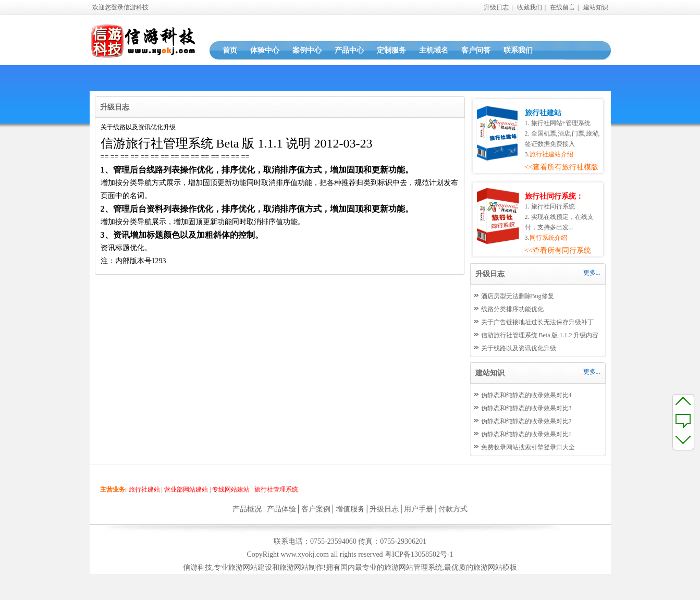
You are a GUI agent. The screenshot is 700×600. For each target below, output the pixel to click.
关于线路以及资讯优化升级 (519, 348)
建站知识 (596, 7)
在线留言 (562, 7)
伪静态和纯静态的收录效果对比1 (526, 434)
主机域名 (434, 50)
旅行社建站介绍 (551, 154)
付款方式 (453, 509)
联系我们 (518, 50)
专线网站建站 (231, 489)
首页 (230, 50)
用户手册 (419, 509)
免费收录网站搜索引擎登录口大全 (528, 447)
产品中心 (349, 50)
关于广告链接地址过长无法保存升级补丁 (537, 322)
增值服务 (350, 509)
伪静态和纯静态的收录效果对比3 (526, 408)
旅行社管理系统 (276, 489)
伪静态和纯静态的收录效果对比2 (526, 421)
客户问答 (476, 50)
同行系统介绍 (548, 238)
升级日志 (496, 7)
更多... (592, 273)
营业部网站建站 (186, 489)
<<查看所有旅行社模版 (562, 167)
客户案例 (316, 509)
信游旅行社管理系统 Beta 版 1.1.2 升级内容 (540, 335)
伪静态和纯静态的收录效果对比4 (526, 395)
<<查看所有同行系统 (558, 250)
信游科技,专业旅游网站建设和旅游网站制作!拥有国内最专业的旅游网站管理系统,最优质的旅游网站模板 (350, 567)
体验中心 (265, 50)
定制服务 (391, 50)
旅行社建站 (144, 489)
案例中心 (307, 50)
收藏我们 (530, 7)
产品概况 (247, 509)
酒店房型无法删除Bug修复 (518, 296)
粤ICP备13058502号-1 (419, 554)
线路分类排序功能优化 (512, 309)
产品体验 (281, 509)
